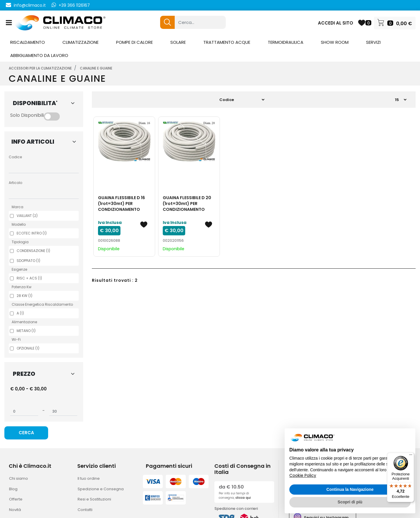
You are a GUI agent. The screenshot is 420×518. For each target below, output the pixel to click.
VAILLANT (27, 216)
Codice (15, 157)
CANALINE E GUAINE (96, 68)
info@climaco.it (30, 5)
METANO (26, 331)
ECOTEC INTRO (32, 233)
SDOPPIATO (28, 261)
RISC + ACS (29, 278)
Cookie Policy (303, 475)
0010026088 (109, 240)
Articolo (15, 183)
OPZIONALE (28, 348)
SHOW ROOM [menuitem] (335, 42)
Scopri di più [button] (350, 502)
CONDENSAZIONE (33, 251)
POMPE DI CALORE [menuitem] (134, 42)
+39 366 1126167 (74, 5)
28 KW (24, 296)
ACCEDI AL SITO (336, 23)
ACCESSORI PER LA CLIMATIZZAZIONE (40, 68)
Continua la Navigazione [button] (350, 489)
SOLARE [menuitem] (178, 42)
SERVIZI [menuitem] (373, 42)
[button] (167, 22)
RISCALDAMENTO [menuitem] (28, 42)
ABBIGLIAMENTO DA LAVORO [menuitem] (39, 55)
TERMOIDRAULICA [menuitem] (286, 42)
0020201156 (173, 240)
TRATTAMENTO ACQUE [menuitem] (227, 42)
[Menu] (411, 456)
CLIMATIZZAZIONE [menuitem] (80, 42)
